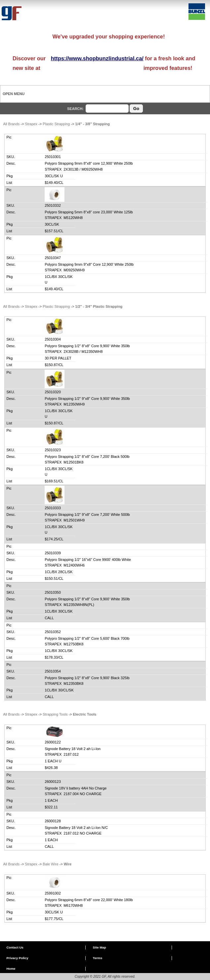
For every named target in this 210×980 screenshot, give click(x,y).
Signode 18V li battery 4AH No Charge (76, 788)
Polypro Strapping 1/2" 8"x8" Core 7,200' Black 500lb (87, 457)
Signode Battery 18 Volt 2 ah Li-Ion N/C (76, 828)
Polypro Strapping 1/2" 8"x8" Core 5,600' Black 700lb (87, 638)
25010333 (53, 508)
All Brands (11, 124)
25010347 (53, 258)
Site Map (100, 947)
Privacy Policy (17, 958)
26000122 (53, 742)
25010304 (53, 339)
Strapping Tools (55, 714)
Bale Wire (50, 864)
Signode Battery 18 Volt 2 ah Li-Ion (73, 749)
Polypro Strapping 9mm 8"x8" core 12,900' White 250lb (89, 163)
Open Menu (14, 94)
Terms (98, 958)
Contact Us (15, 947)
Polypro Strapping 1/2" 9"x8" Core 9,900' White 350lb (87, 399)
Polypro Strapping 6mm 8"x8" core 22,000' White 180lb (89, 900)
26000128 (53, 821)
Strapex (31, 124)
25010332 (53, 205)
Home (11, 969)
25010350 (53, 592)
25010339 (53, 553)
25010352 (53, 632)
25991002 (53, 893)
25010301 (53, 157)
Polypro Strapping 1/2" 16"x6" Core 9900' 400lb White (88, 560)
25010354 (53, 671)
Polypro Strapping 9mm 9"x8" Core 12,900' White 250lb (89, 264)
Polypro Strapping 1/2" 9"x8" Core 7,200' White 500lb (87, 515)
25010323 (53, 450)
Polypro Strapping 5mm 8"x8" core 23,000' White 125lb (89, 212)
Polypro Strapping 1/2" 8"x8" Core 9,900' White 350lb (87, 346)
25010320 (53, 392)
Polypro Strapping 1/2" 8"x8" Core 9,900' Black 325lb (87, 678)
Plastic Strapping (56, 124)
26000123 (53, 782)
